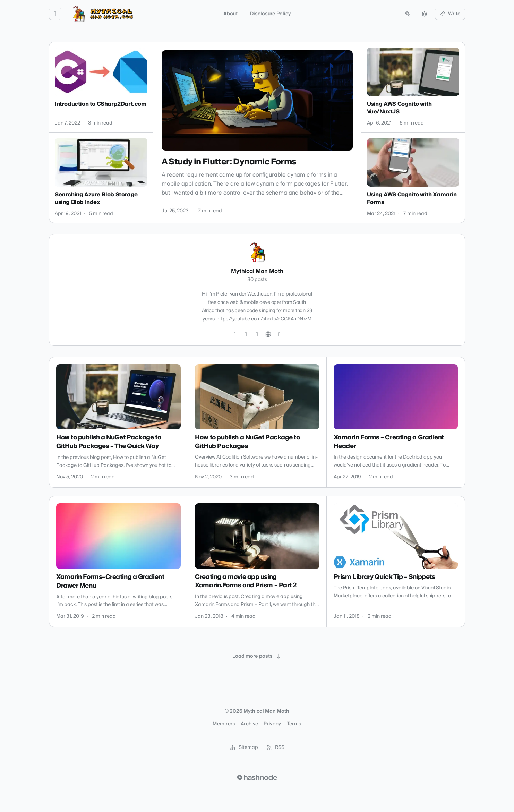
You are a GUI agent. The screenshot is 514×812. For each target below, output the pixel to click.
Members (224, 724)
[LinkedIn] (257, 334)
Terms (294, 724)
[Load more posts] (257, 656)
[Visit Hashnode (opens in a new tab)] (257, 777)
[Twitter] (235, 334)
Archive (249, 724)
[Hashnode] (279, 334)
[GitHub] (246, 334)
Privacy (272, 724)
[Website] (268, 334)
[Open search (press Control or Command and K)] (408, 14)
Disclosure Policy (270, 14)
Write (450, 14)
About (230, 14)
